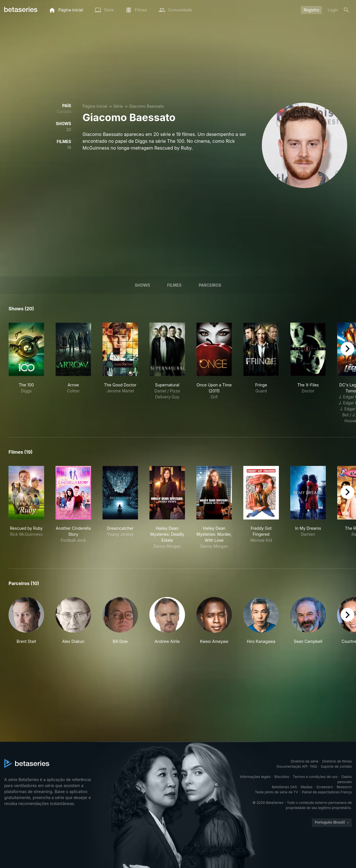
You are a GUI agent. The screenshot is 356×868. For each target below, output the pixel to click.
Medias (307, 787)
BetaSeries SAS (284, 787)
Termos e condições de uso (315, 777)
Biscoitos (282, 777)
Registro (311, 10)
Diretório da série (304, 761)
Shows (143, 285)
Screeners (325, 787)
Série (118, 106)
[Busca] (346, 10)
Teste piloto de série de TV (277, 792)
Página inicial (95, 106)
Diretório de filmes (337, 761)
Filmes (174, 285)
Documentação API (292, 766)
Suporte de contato (336, 766)
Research (344, 787)
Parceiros (210, 285)
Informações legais (255, 777)
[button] (26, 621)
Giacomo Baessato (146, 106)
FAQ (314, 766)
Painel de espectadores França (327, 792)
